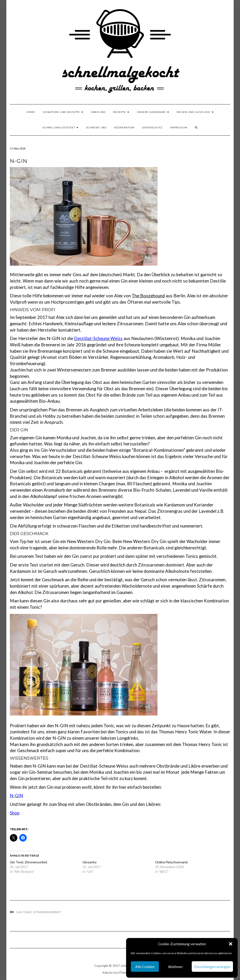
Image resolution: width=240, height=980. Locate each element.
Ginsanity (90, 862)
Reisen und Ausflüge (195, 112)
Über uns (98, 112)
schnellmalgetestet (60, 128)
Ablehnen (175, 967)
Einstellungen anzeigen (212, 967)
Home (31, 112)
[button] (231, 944)
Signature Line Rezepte (63, 112)
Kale (106, 972)
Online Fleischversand (171, 862)
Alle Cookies (145, 967)
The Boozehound (148, 296)
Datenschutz (152, 128)
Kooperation (124, 128)
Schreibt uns (96, 128)
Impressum (179, 128)
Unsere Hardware (153, 112)
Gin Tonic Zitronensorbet (29, 862)
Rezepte (121, 112)
